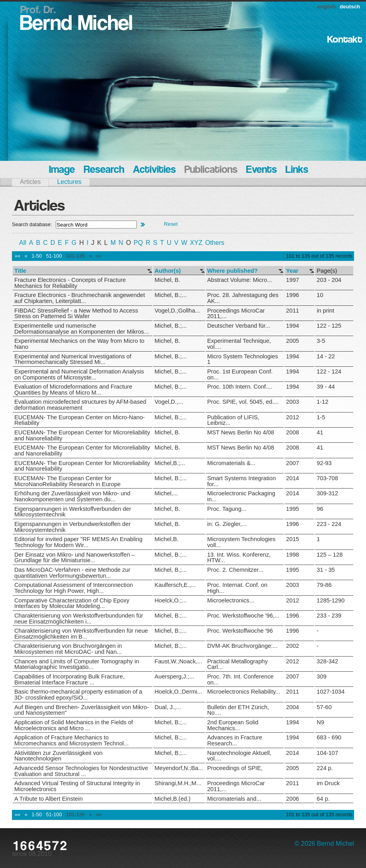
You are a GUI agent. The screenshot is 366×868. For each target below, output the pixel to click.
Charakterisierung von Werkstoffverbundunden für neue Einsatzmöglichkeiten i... (79, 619)
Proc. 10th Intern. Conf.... (240, 387)
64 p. (323, 799)
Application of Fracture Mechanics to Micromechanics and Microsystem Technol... (71, 740)
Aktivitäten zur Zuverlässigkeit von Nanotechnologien (58, 756)
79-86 (324, 585)
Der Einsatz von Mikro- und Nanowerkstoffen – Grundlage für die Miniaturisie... (75, 558)
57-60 (324, 707)
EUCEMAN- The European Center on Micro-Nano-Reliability (80, 420)
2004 (293, 707)
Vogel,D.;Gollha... (177, 311)
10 (320, 295)
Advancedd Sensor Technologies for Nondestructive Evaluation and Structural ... (81, 771)
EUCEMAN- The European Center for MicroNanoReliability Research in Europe (67, 481)
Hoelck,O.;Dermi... (179, 692)
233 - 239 (329, 616)
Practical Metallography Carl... (238, 664)
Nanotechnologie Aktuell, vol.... (239, 756)
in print (325, 311)
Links (297, 170)
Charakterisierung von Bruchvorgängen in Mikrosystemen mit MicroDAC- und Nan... (68, 649)
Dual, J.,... (168, 707)
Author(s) (168, 271)
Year (292, 271)
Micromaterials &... (231, 463)
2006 (293, 799)
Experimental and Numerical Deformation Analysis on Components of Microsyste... (79, 374)
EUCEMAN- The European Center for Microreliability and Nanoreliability (82, 435)
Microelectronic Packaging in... (241, 496)
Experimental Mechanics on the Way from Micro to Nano (79, 344)
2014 (293, 478)
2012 (293, 417)
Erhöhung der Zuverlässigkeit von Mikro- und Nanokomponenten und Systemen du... (72, 496)
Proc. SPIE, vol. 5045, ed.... (243, 402)
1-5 (321, 417)
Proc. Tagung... (227, 509)
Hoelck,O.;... (171, 600)
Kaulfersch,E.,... (175, 585)
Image (62, 170)
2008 (293, 432)
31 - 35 (326, 570)
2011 (293, 311)
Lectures (69, 182)
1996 (293, 295)
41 (320, 432)
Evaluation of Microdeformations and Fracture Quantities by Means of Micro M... (73, 390)
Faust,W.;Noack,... (179, 661)
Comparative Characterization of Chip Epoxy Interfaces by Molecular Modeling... (72, 603)
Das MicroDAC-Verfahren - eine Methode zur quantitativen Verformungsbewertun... (72, 573)
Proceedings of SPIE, (235, 768)
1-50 (37, 256)
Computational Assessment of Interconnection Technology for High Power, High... (74, 588)
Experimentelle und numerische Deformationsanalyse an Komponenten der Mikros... (82, 329)
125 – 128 (330, 555)
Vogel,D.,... (169, 402)
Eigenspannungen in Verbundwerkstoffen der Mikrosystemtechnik (72, 527)
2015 (293, 539)
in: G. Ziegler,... (227, 524)
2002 (293, 646)
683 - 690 (329, 737)
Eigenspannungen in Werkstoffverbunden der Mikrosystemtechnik (73, 512)
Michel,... (166, 493)
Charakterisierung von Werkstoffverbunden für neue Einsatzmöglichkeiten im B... (81, 634)
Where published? (233, 271)
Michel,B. (167, 539)
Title (20, 271)
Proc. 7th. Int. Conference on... (240, 679)
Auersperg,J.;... (174, 676)
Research (104, 170)
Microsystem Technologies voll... (241, 542)
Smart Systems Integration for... (242, 481)
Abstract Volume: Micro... (240, 280)
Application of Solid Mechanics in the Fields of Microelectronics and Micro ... (74, 725)
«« (18, 256)
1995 (293, 509)
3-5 (321, 341)
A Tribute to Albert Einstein (49, 799)
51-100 (54, 256)
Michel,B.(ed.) (173, 799)
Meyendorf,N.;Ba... (179, 768)
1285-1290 (331, 600)
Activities (154, 170)
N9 (320, 722)
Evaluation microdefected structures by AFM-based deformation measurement (80, 405)
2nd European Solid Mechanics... (233, 725)
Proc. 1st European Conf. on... (240, 374)
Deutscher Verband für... (239, 326)
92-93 (324, 463)
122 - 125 (329, 326)
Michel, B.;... (171, 295)
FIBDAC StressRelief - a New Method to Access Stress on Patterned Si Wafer (76, 314)
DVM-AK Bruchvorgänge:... (242, 646)
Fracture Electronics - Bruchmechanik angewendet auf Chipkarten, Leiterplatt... (80, 298)
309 (321, 676)
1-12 (322, 402)
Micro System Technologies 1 (243, 359)
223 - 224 (329, 524)
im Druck (328, 783)
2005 (293, 341)
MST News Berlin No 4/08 (241, 432)
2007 (293, 463)
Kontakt (345, 40)
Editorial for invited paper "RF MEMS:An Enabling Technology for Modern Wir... (78, 542)
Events (262, 170)
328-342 (327, 661)
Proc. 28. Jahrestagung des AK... (243, 298)
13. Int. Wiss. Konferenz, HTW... (239, 558)
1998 (293, 555)
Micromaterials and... (234, 799)
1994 (293, 326)
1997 (293, 280)
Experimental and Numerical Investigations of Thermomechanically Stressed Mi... (73, 359)
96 (320, 509)
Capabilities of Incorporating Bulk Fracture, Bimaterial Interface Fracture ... (69, 679)
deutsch (350, 7)
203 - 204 (329, 280)
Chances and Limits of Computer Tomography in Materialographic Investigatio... (77, 664)
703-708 (327, 478)
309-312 (327, 493)
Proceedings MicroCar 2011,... (236, 314)
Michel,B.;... (170, 463)
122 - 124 (329, 371)
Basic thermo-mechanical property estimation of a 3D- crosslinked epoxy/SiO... (78, 695)
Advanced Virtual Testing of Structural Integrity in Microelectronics (77, 786)
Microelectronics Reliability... (244, 692)
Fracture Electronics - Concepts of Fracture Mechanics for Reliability (70, 283)
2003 (293, 402)
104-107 (327, 753)
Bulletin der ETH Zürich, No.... (238, 710)
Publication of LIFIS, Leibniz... (233, 420)
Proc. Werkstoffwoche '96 (240, 631)
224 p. (325, 768)
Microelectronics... (231, 600)
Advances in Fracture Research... (235, 740)
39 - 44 (326, 387)
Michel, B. (167, 280)
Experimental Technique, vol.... (239, 344)
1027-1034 (331, 692)
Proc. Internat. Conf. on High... (238, 588)
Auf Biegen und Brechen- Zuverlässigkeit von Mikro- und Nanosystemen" (82, 710)
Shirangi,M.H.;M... (178, 783)
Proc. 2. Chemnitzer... (235, 570)
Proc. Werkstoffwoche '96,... (243, 616)
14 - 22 (326, 356)
